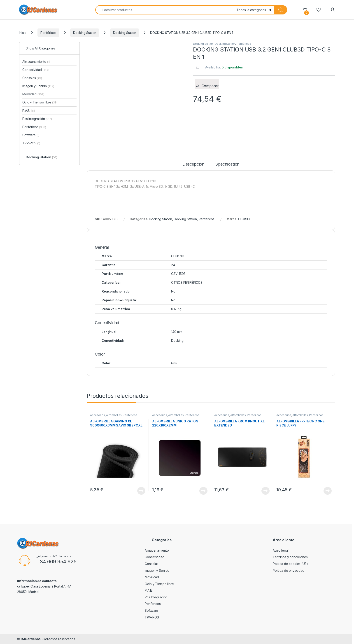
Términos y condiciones (290, 557)
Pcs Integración (37, 119)
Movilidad (33, 94)
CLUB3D (244, 219)
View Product (141, 491)
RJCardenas (31, 639)
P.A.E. (29, 111)
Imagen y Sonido (38, 86)
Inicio (23, 33)
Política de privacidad (289, 570)
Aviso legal (281, 550)
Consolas (32, 78)
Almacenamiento (36, 62)
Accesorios (98, 415)
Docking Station (85, 33)
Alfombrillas (114, 415)
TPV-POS (31, 143)
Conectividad (36, 70)
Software (31, 135)
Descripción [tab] (193, 164)
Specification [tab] (227, 164)
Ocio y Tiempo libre (40, 102)
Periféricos (48, 33)
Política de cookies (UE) (290, 564)
